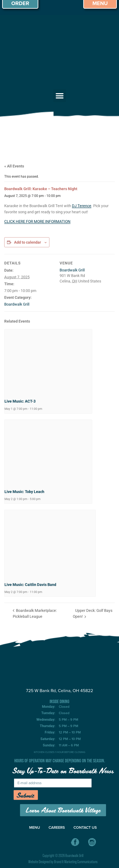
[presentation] (48, 362)
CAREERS (57, 827)
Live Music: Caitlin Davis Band (30, 585)
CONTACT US (85, 827)
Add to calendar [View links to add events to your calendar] (28, 242)
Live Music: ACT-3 (20, 401)
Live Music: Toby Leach (24, 492)
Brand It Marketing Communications (76, 862)
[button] (60, 96)
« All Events (14, 166)
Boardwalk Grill (17, 304)
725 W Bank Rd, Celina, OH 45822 (59, 690)
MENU (35, 827)
